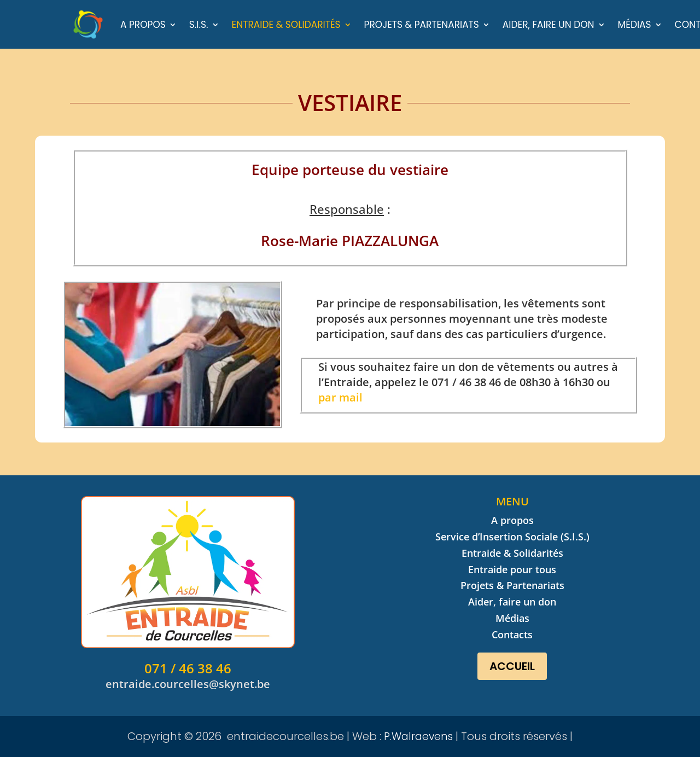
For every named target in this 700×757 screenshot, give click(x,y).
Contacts (512, 634)
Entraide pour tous (512, 569)
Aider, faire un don (549, 26)
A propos (143, 26)
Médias (635, 26)
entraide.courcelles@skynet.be (188, 684)
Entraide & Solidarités (286, 26)
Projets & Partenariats (422, 26)
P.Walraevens (418, 736)
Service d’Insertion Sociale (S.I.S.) (512, 537)
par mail (340, 397)
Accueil (512, 666)
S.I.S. (199, 26)
